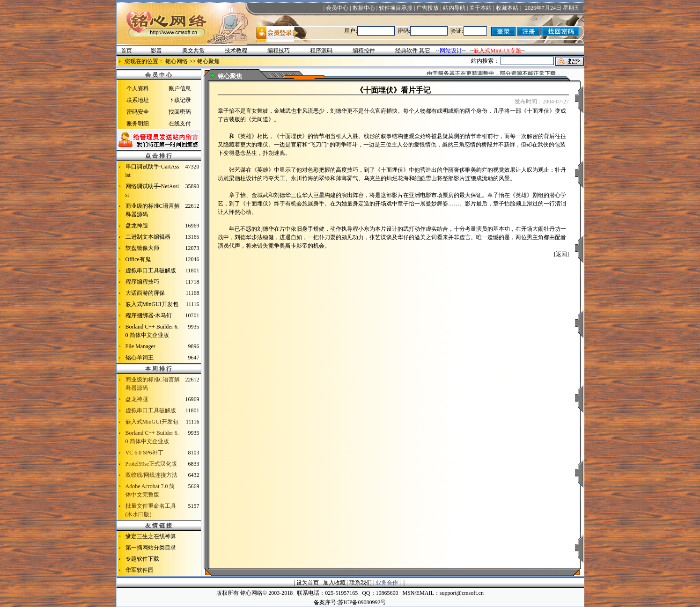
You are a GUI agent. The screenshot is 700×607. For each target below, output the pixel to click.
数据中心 (364, 8)
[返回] (561, 254)
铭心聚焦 (208, 61)
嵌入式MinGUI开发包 (152, 304)
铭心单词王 (140, 358)
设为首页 (308, 583)
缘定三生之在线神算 (151, 536)
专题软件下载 (142, 559)
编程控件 (364, 51)
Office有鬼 (138, 259)
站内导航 (454, 8)
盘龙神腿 (137, 226)
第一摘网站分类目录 (151, 548)
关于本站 (480, 8)
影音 (156, 51)
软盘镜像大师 (142, 248)
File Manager (140, 346)
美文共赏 (193, 51)
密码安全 (138, 112)
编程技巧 (279, 51)
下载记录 (180, 100)
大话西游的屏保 (145, 293)
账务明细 (138, 124)
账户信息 (180, 88)
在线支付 (180, 124)
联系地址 (138, 100)
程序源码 (321, 51)
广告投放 (427, 8)
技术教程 (236, 51)
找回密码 (180, 112)
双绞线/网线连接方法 (151, 475)
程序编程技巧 (142, 282)
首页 (126, 51)
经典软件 (406, 51)
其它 (425, 51)
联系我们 (361, 583)
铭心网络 (177, 61)
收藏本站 (507, 8)
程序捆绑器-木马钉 (149, 315)
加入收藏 (334, 583)
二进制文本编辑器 (148, 237)
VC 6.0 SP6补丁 (144, 453)
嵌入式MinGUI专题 (497, 51)
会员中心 (337, 8)
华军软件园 (140, 570)
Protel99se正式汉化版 (151, 464)
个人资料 (138, 88)
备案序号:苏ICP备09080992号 (350, 602)
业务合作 (387, 583)
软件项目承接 (396, 8)
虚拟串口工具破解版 (151, 271)
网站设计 (451, 51)
